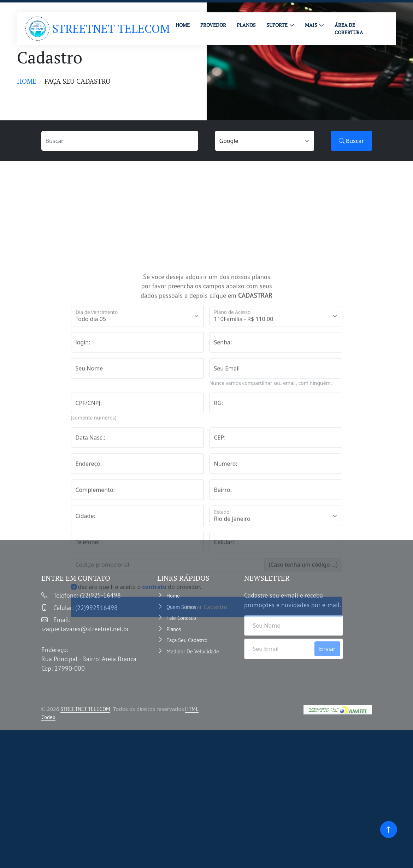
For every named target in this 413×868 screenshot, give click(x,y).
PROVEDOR (213, 25)
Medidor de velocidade (193, 651)
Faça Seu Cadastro (187, 640)
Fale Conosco (181, 618)
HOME (183, 25)
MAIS (311, 25)
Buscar (351, 141)
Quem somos (181, 607)
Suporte (277, 25)
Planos (174, 629)
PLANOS (246, 25)
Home (27, 81)
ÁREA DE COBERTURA (349, 29)
